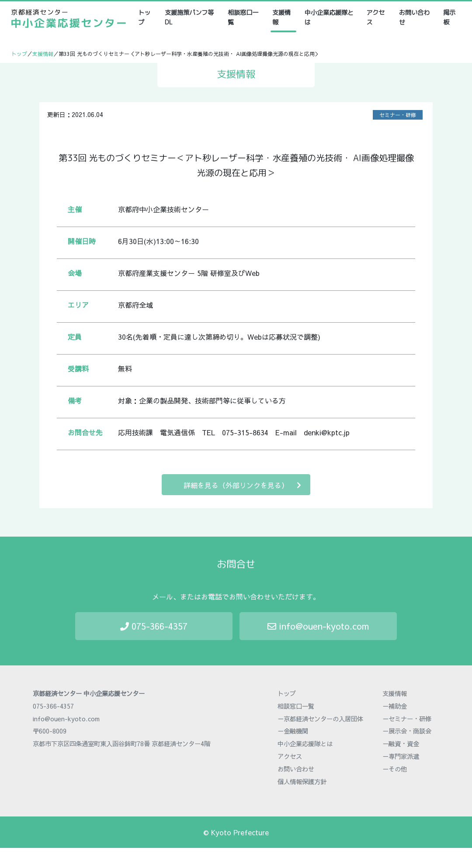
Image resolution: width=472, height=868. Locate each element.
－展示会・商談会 (407, 731)
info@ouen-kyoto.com (318, 626)
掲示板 (449, 17)
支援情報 (281, 17)
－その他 (395, 769)
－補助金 (395, 706)
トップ (147, 17)
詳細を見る (242, 485)
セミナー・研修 (398, 115)
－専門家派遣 (401, 756)
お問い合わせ (414, 17)
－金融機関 (293, 731)
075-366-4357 (154, 626)
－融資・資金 (401, 744)
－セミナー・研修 (407, 719)
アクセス (375, 17)
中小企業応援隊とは (329, 17)
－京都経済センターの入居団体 (320, 719)
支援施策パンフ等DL (189, 17)
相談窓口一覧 (243, 17)
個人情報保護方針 (302, 782)
